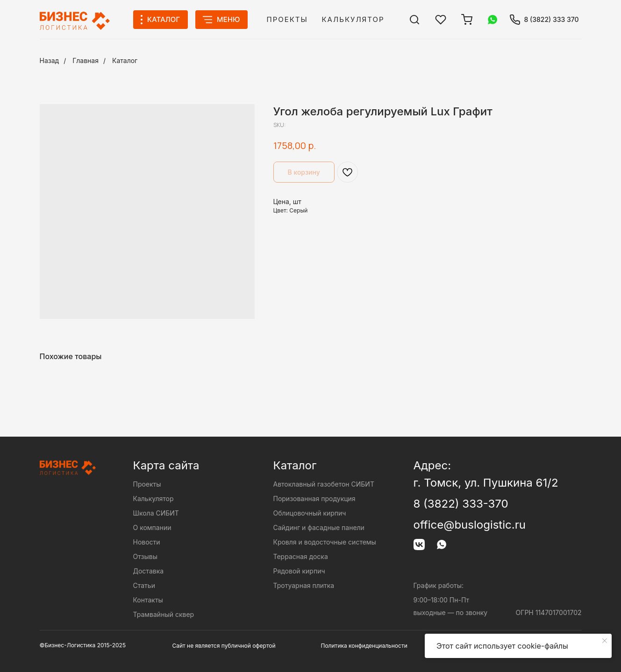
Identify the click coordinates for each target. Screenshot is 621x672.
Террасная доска (301, 556)
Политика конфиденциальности (364, 646)
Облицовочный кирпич (310, 513)
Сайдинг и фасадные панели (319, 527)
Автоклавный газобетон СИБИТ (324, 484)
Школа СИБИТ (156, 513)
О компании (152, 527)
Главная (86, 60)
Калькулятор (353, 19)
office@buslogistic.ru (470, 525)
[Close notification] (605, 641)
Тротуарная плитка (304, 585)
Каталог (125, 60)
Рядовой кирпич (299, 571)
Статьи (144, 585)
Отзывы (145, 556)
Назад (50, 60)
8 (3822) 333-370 (461, 504)
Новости (147, 542)
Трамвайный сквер (164, 614)
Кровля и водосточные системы (325, 542)
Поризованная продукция (314, 499)
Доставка (149, 571)
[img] (414, 20)
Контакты (148, 600)
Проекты (287, 19)
